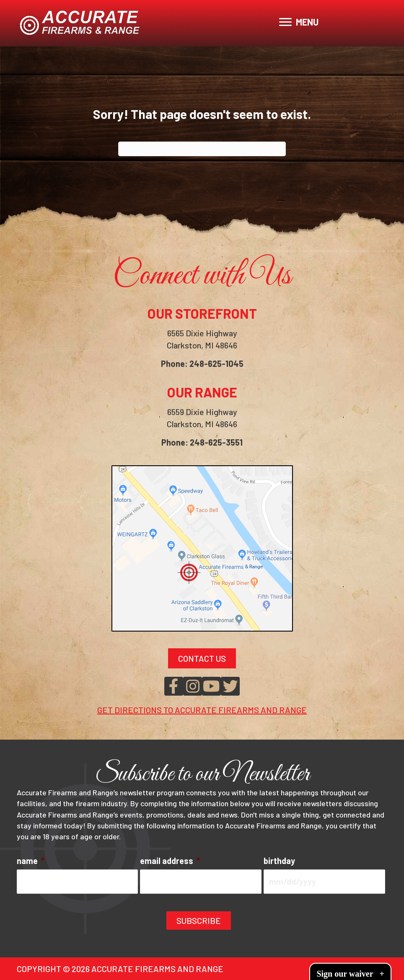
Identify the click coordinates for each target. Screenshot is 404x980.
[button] (174, 686)
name (31, 861)
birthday (279, 861)
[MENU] (299, 22)
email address (170, 861)
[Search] (202, 149)
